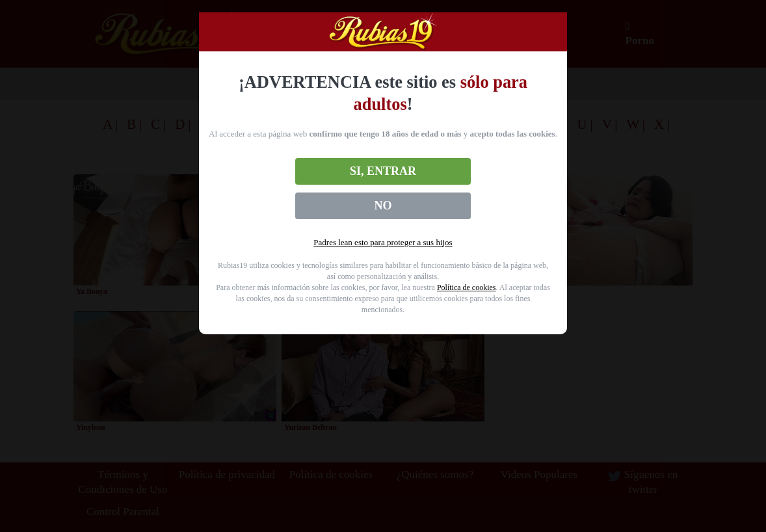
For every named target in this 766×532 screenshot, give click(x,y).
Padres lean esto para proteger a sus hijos (383, 242)
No (383, 206)
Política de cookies (467, 287)
